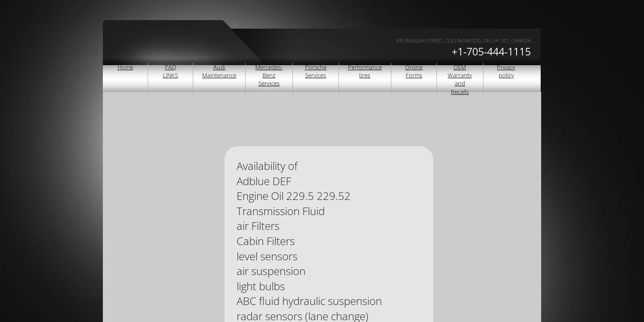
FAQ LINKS (170, 71)
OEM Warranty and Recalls (460, 79)
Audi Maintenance (219, 71)
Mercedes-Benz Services (269, 75)
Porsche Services (316, 71)
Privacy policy (506, 71)
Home (125, 67)
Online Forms (414, 71)
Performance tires (365, 71)
